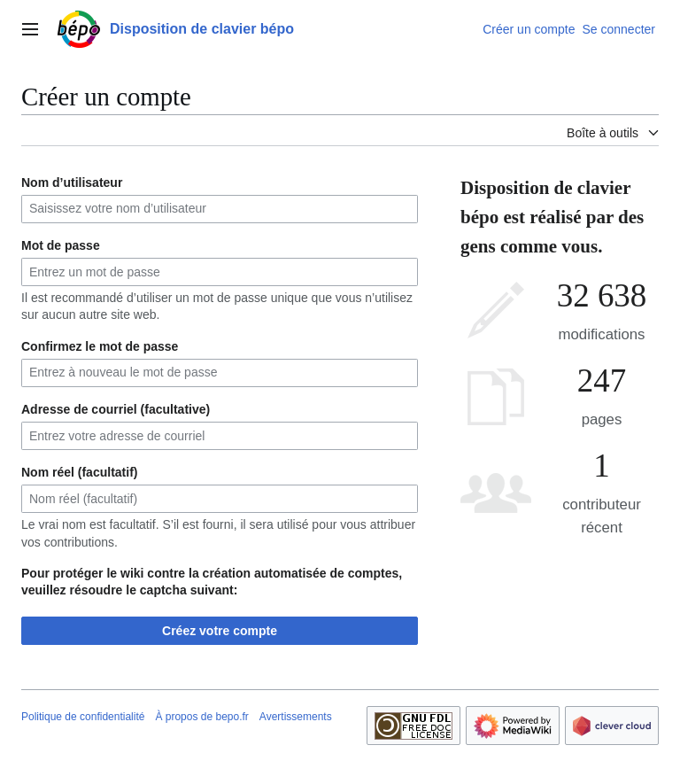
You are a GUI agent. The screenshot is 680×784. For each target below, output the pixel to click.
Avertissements (296, 717)
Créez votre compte (220, 631)
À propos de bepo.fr (201, 717)
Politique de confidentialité (83, 717)
